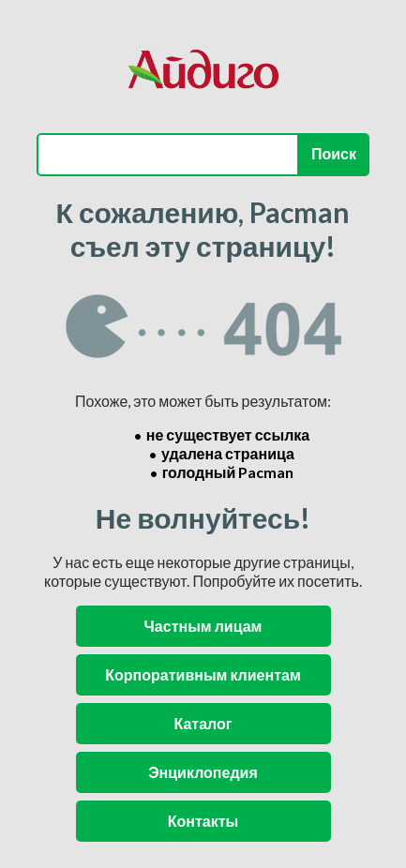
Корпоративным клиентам (203, 674)
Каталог (203, 723)
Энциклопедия (203, 772)
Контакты (203, 821)
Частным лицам (203, 626)
